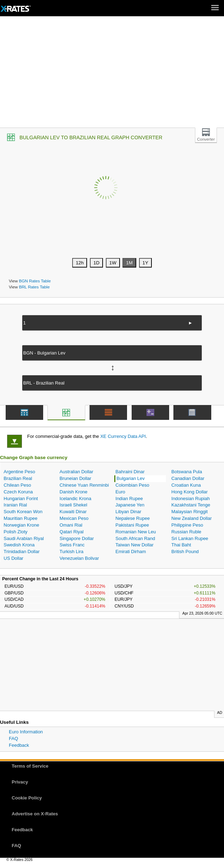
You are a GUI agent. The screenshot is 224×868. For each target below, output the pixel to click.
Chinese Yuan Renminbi (84, 485)
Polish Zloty (15, 532)
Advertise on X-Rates (35, 814)
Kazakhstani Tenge (191, 505)
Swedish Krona (19, 545)
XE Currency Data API (123, 436)
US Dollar (13, 558)
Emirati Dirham (131, 552)
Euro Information (26, 732)
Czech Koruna (18, 492)
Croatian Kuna (186, 485)
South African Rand (135, 538)
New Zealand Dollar (191, 518)
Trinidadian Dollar (21, 552)
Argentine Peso (19, 472)
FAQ (13, 738)
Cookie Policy (27, 798)
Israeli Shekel (73, 505)
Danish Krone (73, 492)
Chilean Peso (17, 485)
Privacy (20, 782)
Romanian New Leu (136, 532)
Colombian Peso (132, 485)
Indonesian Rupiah (190, 498)
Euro (120, 492)
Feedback (19, 745)
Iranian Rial (15, 505)
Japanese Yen (130, 505)
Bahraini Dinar (130, 472)
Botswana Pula (187, 472)
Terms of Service (30, 766)
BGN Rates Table (35, 281)
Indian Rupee (129, 498)
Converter (206, 139)
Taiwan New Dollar (134, 545)
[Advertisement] (112, 75)
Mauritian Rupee (20, 518)
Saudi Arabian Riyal (24, 538)
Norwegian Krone (21, 525)
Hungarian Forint (21, 498)
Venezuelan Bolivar (79, 558)
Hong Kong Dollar (189, 492)
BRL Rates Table (34, 287)
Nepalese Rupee (133, 518)
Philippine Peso (187, 525)
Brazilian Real (18, 478)
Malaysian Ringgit (189, 512)
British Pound (185, 552)
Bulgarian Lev (131, 478)
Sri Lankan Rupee (190, 538)
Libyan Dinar (128, 512)
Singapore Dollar (77, 538)
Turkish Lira (71, 552)
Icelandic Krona (75, 498)
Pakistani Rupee (132, 525)
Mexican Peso (74, 518)
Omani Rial (71, 525)
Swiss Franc (72, 545)
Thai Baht (181, 545)
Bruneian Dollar (75, 478)
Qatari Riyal (71, 532)
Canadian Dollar (188, 478)
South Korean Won (23, 512)
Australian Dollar (76, 472)
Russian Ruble (186, 532)
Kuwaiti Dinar (73, 512)
